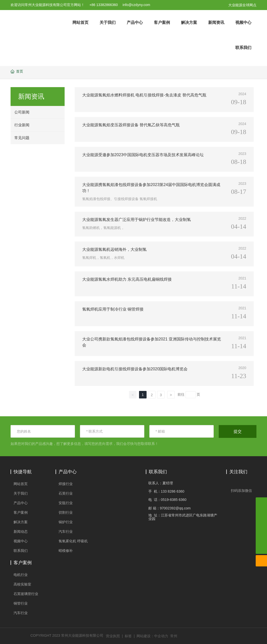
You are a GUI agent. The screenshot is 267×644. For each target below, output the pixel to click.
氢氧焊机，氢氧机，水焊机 (103, 258)
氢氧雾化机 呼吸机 (73, 541)
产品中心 (21, 503)
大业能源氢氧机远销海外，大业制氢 (114, 249)
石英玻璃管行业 (26, 594)
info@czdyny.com (137, 5)
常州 (174, 636)
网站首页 (21, 484)
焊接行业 (66, 484)
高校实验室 (22, 584)
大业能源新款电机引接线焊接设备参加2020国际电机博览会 (135, 369)
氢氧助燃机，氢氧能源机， (103, 228)
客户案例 (21, 512)
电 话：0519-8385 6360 (167, 500)
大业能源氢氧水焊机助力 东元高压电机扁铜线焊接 (127, 279)
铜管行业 (21, 603)
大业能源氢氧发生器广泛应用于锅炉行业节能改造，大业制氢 (137, 220)
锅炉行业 (66, 522)
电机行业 (21, 575)
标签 (128, 636)
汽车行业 (66, 532)
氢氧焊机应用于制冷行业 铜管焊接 (113, 309)
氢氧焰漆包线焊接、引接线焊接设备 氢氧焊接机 (120, 199)
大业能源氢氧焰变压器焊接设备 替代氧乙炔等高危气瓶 (131, 125)
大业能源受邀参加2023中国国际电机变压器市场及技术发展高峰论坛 (143, 155)
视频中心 (21, 541)
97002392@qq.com (175, 508)
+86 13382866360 (103, 5)
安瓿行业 (66, 503)
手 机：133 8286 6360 (166, 491)
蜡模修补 (66, 551)
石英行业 (66, 493)
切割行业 (66, 512)
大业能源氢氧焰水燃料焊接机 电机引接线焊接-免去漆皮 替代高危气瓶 (144, 95)
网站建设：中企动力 (152, 636)
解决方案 (21, 522)
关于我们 (21, 493)
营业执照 (113, 636)
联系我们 (21, 551)
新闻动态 (21, 532)
